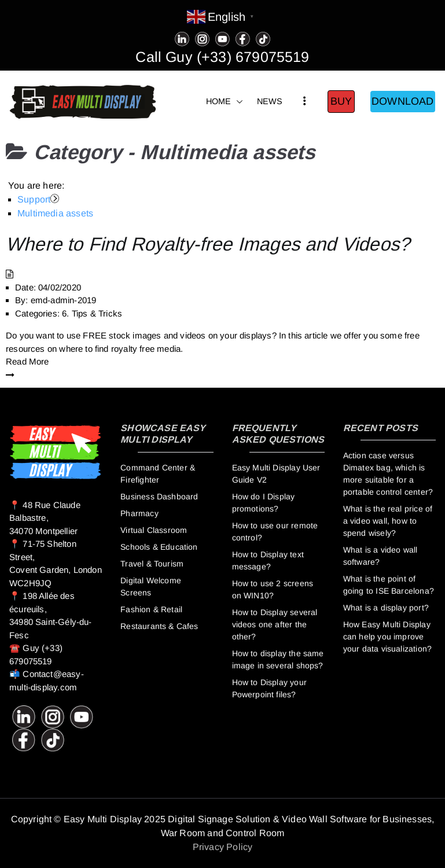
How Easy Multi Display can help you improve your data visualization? (387, 637)
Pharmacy (139, 513)
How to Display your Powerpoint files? (269, 688)
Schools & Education (159, 547)
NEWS (270, 101)
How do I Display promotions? (264, 503)
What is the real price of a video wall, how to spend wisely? (388, 521)
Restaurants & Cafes (159, 626)
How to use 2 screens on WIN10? (273, 589)
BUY (341, 101)
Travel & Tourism (152, 564)
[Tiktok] (263, 38)
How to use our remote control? (275, 532)
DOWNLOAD (402, 101)
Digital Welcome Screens (151, 586)
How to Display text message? (268, 560)
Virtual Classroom (154, 530)
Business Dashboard (159, 496)
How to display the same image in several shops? (278, 659)
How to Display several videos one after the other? (275, 624)
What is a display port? (386, 608)
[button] (237, 102)
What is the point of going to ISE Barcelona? (389, 585)
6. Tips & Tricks (92, 313)
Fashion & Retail (151, 609)
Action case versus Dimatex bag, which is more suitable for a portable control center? (388, 474)
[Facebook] (243, 38)
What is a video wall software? (380, 556)
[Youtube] (223, 38)
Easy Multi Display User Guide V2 (276, 474)
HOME (225, 102)
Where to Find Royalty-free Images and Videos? (208, 244)
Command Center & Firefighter (158, 474)
